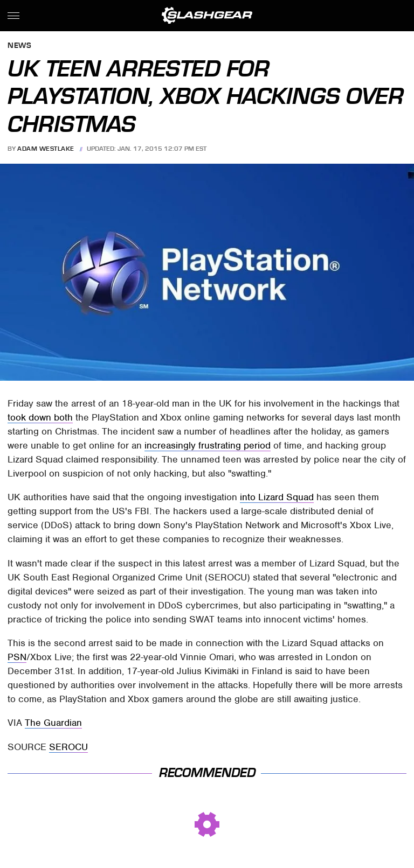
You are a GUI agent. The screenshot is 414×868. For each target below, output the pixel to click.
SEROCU (68, 747)
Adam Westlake (46, 149)
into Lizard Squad (277, 497)
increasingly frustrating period (208, 445)
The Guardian (53, 723)
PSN (17, 657)
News (19, 46)
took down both (40, 417)
